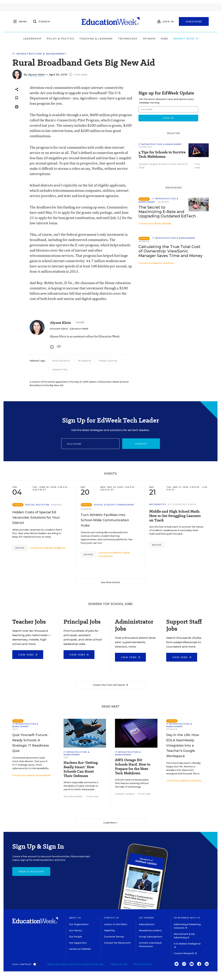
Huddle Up (60, 548)
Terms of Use (119, 964)
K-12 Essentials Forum (182, 504)
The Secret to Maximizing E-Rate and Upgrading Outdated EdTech (167, 212)
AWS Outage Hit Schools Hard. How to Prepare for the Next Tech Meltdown (133, 767)
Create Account (31, 871)
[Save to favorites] (17, 98)
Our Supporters (78, 943)
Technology (128, 39)
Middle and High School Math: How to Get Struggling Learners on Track (175, 516)
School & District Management (114, 505)
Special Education (37, 505)
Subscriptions (147, 924)
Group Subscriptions (151, 937)
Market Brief (186, 39)
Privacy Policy (143, 964)
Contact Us (111, 918)
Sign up (141, 444)
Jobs (164, 39)
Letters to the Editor (116, 924)
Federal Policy (60, 370)
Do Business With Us (187, 918)
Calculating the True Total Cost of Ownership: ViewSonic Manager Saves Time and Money (170, 251)
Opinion (149, 39)
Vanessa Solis (168, 164)
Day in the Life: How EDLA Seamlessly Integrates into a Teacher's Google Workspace (183, 746)
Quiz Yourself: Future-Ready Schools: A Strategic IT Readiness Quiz (31, 743)
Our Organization (79, 924)
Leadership (32, 39)
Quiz (15, 729)
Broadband (84, 361)
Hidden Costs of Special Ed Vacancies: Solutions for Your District (36, 518)
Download (145, 147)
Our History (75, 930)
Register (20, 548)
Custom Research (185, 953)
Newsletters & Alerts (150, 930)
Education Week (79, 329)
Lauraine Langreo (148, 164)
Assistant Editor (59, 329)
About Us (75, 918)
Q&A (66, 757)
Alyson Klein (36, 74)
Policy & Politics (60, 39)
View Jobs (28, 655)
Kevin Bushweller (73, 796)
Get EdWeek (146, 918)
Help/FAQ (109, 930)
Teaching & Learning (96, 39)
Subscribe (194, 21)
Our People (75, 937)
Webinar (56, 505)
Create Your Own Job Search (110, 685)
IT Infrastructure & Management (39, 54)
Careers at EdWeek (80, 949)
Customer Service (114, 937)
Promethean (43, 775)
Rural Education (61, 361)
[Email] (90, 444)
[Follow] (80, 322)
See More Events (110, 582)
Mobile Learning (108, 361)
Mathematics (158, 504)
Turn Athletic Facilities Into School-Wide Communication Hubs (105, 520)
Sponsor (163, 202)
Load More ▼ (110, 823)
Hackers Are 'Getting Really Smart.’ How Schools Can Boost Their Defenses (81, 769)
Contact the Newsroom (117, 943)
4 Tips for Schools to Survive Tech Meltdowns (162, 154)
